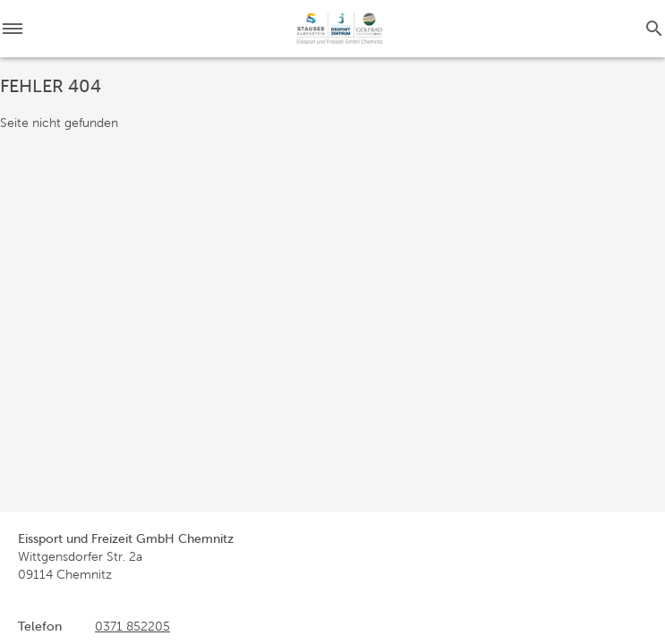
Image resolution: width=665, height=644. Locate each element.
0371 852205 (132, 626)
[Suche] (654, 29)
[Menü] (18, 29)
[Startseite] (340, 29)
